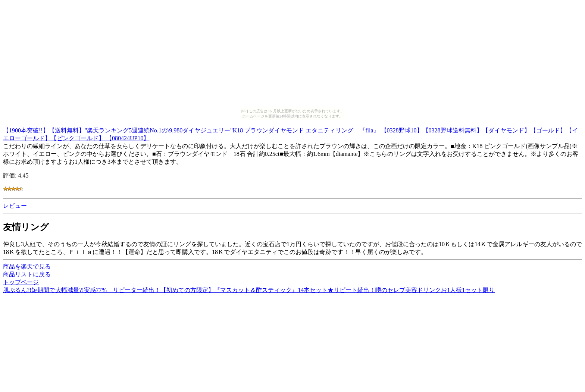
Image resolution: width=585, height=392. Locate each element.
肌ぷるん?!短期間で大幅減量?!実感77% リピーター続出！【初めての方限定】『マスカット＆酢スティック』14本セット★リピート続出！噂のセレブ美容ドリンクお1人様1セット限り (249, 290)
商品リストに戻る (27, 274)
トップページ (21, 282)
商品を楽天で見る (27, 266)
